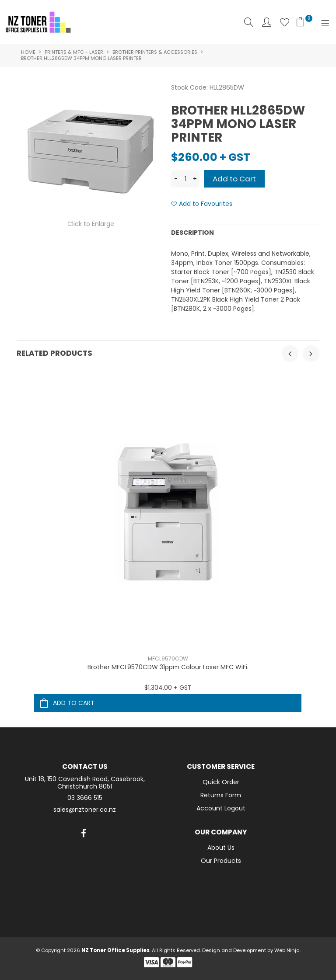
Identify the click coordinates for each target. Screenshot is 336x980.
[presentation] (290, 354)
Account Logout (221, 808)
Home (28, 52)
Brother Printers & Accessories (155, 52)
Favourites (285, 22)
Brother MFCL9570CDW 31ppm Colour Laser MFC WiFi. (168, 667)
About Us (221, 848)
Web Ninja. (287, 950)
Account (267, 22)
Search (249, 22)
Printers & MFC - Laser (74, 52)
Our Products (221, 861)
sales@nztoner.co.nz (85, 810)
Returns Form (221, 795)
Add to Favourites (206, 204)
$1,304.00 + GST (168, 688)
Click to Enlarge (91, 224)
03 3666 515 (85, 798)
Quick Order (221, 782)
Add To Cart (74, 703)
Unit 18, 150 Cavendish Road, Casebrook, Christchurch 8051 (85, 783)
